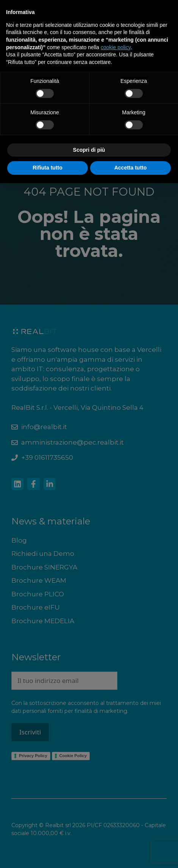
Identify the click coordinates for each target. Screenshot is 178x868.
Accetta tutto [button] (131, 168)
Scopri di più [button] (89, 150)
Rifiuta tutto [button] (48, 168)
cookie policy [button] (116, 47)
